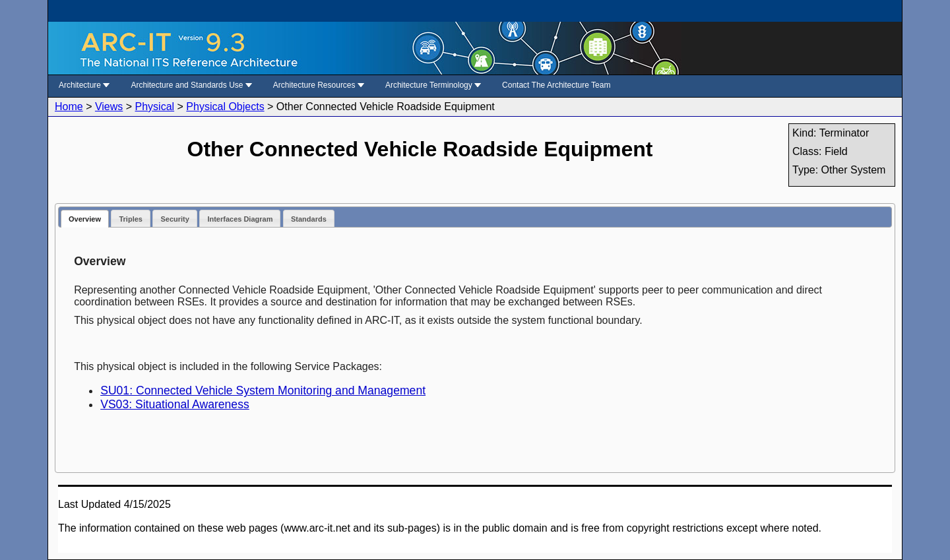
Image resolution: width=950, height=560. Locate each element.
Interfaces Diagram (240, 219)
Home (69, 107)
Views (109, 107)
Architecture (84, 85)
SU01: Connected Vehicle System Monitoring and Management (263, 390)
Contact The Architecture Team (556, 85)
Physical (155, 107)
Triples (130, 219)
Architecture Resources (319, 85)
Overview (85, 219)
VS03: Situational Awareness (175, 404)
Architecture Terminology (433, 85)
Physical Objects (225, 107)
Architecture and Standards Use (191, 85)
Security (174, 219)
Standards (309, 219)
